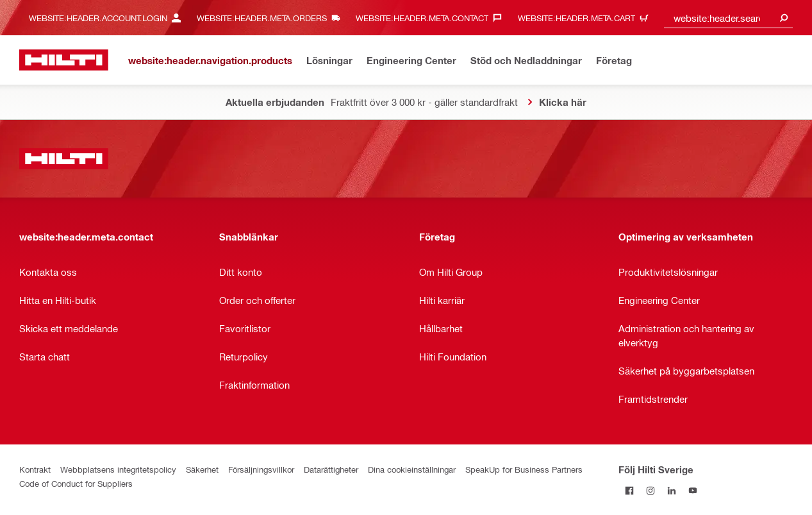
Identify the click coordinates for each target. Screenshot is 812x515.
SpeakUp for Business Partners (524, 469)
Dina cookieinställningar (412, 469)
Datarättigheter (331, 469)
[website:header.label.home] (64, 60)
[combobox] (728, 18)
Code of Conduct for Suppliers (76, 483)
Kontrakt (35, 469)
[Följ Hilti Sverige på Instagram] (650, 490)
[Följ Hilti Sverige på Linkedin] (671, 490)
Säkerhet (202, 469)
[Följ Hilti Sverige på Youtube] (692, 490)
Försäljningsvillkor (261, 469)
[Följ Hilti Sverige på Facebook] (629, 490)
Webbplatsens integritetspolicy (118, 469)
